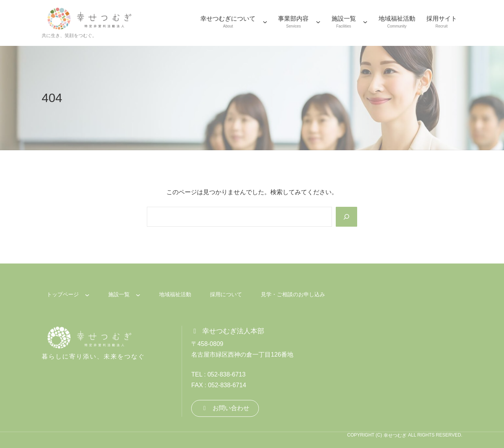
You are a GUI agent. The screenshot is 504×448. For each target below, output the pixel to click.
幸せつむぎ (395, 435)
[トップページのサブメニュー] (87, 295)
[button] (225, 408)
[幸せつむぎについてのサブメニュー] (265, 22)
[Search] (346, 217)
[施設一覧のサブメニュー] (365, 22)
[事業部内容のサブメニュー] (318, 22)
